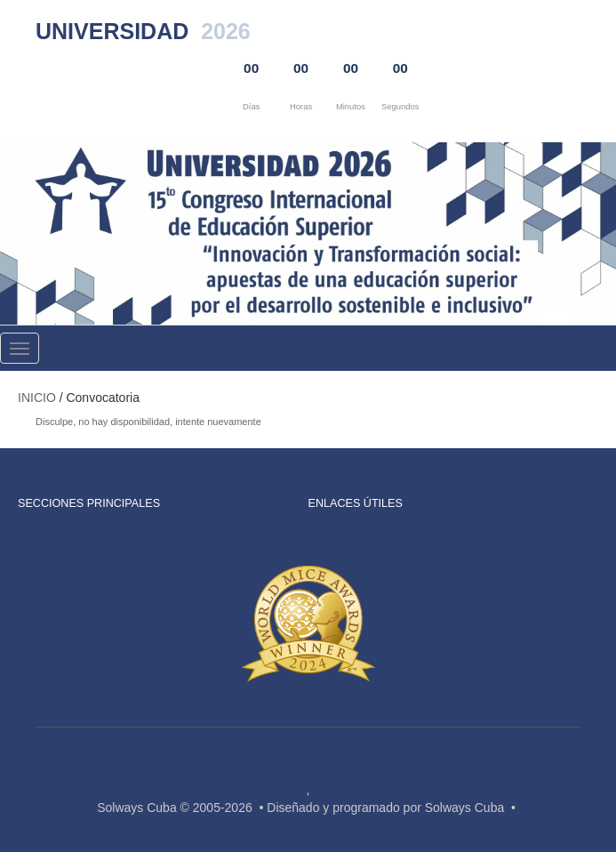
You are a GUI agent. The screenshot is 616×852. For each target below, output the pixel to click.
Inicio (37, 398)
